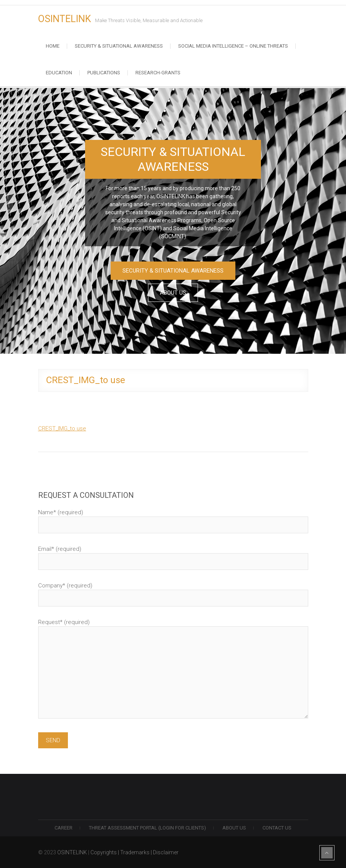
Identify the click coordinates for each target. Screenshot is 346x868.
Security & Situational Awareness (119, 46)
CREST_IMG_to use (62, 428)
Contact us (277, 828)
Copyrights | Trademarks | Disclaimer (134, 852)
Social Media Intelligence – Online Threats (233, 46)
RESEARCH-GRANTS (158, 73)
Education (59, 73)
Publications (104, 73)
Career (64, 828)
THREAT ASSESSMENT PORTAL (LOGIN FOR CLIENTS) (147, 828)
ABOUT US (173, 293)
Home (53, 46)
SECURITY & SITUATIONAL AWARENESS (173, 271)
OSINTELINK (65, 19)
